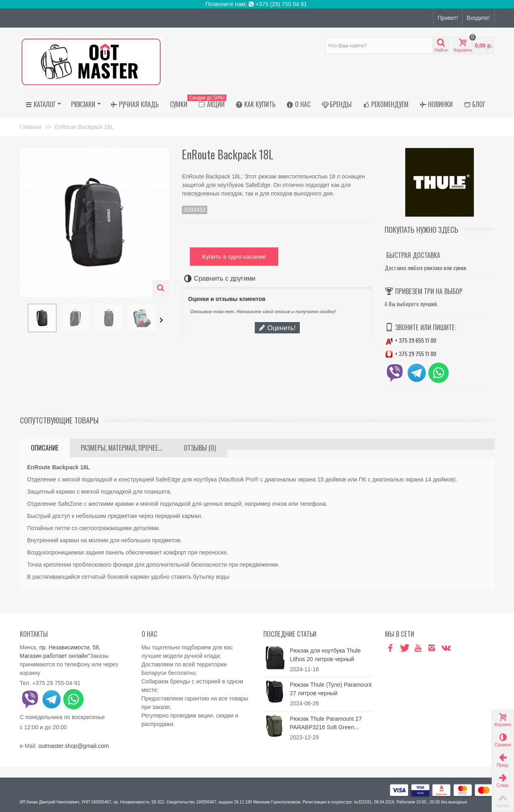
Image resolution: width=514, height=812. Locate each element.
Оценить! (277, 328)
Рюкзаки (86, 104)
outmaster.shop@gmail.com (73, 746)
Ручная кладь (135, 104)
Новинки (436, 104)
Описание (45, 448)
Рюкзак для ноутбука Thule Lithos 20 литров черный (326, 655)
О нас (299, 104)
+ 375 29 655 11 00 (410, 340)
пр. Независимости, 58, (70, 647)
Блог (475, 104)
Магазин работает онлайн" (55, 656)
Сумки (179, 104)
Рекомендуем (386, 104)
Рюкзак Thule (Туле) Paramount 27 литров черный (331, 689)
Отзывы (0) (200, 448)
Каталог (43, 104)
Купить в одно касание (234, 257)
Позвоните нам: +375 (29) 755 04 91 (257, 4)
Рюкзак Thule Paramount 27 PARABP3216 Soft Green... (326, 723)
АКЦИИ (210, 104)
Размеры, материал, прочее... (121, 448)
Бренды (337, 104)
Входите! (478, 18)
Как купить (256, 104)
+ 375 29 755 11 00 (410, 353)
